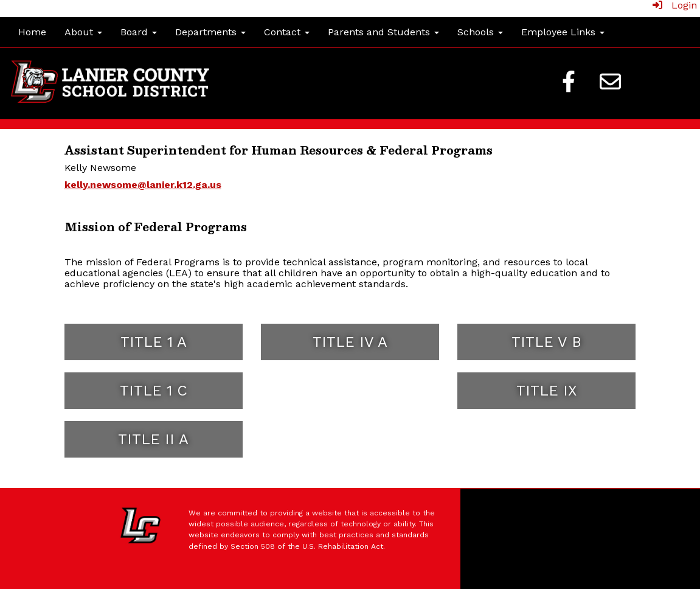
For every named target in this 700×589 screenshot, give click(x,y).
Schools (480, 32)
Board (139, 32)
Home (32, 32)
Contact (287, 32)
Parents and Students (383, 32)
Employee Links (563, 32)
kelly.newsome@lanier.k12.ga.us (143, 185)
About (83, 32)
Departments (210, 32)
